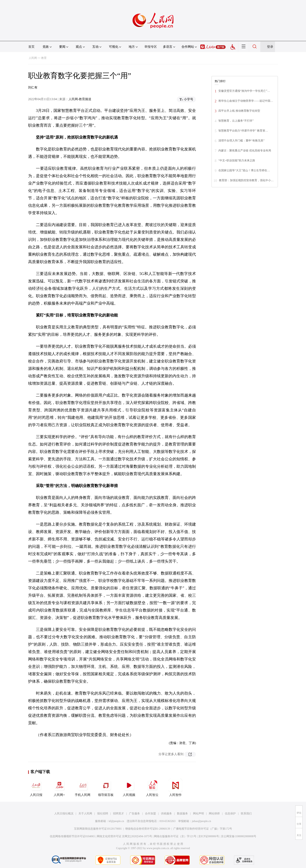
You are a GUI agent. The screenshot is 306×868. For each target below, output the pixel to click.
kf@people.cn (116, 821)
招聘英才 (118, 814)
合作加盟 (150, 814)
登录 (270, 47)
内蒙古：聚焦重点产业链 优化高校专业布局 (245, 151)
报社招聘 (103, 814)
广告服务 (134, 814)
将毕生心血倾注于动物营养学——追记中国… (246, 101)
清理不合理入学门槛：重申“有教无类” (241, 141)
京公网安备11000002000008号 (239, 836)
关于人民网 (85, 814)
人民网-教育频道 (80, 99)
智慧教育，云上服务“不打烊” (236, 121)
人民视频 (129, 788)
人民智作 (175, 788)
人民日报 (36, 788)
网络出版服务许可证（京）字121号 (175, 836)
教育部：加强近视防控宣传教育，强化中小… (246, 180)
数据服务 (182, 814)
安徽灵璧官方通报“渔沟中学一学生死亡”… (244, 91)
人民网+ (59, 788)
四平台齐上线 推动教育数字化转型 (239, 111)
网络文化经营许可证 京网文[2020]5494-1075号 (125, 836)
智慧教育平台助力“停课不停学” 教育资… (243, 131)
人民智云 (152, 788)
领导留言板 (106, 788)
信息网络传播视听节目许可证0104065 (72, 836)
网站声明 (198, 814)
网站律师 (214, 814)
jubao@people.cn (201, 821)
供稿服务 (166, 814)
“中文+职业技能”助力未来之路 (237, 160)
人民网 (33, 58)
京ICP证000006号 (209, 836)
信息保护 (230, 814)
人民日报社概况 (64, 814)
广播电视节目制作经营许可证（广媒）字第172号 (203, 829)
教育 (44, 58)
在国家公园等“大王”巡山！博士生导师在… (244, 170)
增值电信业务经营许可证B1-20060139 (148, 829)
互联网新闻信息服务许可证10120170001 (98, 829)
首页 (31, 47)
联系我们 (246, 814)
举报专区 (151, 47)
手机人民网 (83, 788)
